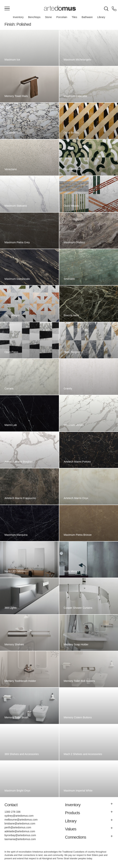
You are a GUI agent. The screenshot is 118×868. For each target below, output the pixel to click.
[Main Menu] (7, 9)
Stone (48, 17)
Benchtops (34, 17)
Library (101, 17)
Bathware (87, 17)
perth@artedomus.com (18, 827)
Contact (11, 805)
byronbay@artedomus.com (20, 835)
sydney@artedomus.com (19, 816)
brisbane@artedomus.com (20, 824)
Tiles (74, 17)
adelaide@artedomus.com (20, 831)
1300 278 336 (13, 812)
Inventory (18, 17)
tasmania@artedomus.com (20, 839)
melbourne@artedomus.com (21, 820)
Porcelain (62, 17)
